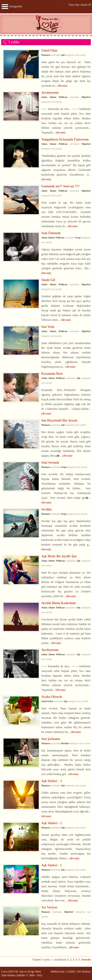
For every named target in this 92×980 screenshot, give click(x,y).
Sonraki (86, 960)
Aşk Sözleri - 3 (52, 781)
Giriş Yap (74, 5)
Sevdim (46, 509)
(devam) (62, 86)
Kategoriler (12, 6)
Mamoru (46, 55)
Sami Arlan (47, 701)
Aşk (63, 55)
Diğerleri (86, 97)
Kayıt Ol (86, 5)
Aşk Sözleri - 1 (52, 865)
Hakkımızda (57, 972)
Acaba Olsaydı (52, 697)
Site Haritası (84, 972)
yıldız (15, 42)
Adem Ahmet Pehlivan (54, 97)
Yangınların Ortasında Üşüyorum (65, 139)
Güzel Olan (49, 50)
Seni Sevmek (50, 462)
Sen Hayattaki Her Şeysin (59, 420)
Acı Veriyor (49, 907)
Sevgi (78, 238)
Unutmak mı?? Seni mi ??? (60, 186)
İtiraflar (65, 743)
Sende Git (48, 280)
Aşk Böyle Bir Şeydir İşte (59, 556)
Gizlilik (71, 972)
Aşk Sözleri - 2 (52, 823)
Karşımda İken (52, 374)
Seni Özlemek (51, 233)
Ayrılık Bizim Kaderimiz (59, 603)
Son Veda (48, 327)
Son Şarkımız (51, 739)
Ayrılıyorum (50, 92)
